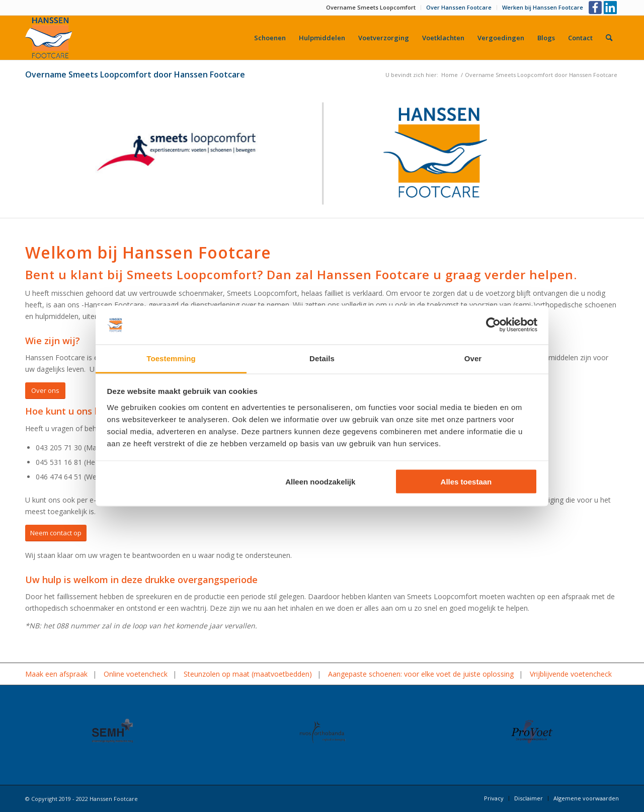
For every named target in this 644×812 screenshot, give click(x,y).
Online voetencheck (136, 674)
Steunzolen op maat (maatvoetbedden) (248, 674)
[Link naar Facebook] (596, 8)
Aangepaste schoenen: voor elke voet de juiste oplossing (421, 674)
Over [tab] (473, 358)
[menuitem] (371, 8)
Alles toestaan (466, 482)
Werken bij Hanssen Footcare (543, 7)
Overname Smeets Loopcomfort (371, 7)
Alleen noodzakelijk (320, 482)
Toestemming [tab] (171, 358)
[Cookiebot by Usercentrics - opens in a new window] (493, 325)
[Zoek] (609, 38)
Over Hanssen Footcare (459, 7)
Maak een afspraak (56, 674)
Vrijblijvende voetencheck (571, 674)
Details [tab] (322, 358)
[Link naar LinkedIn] (611, 8)
